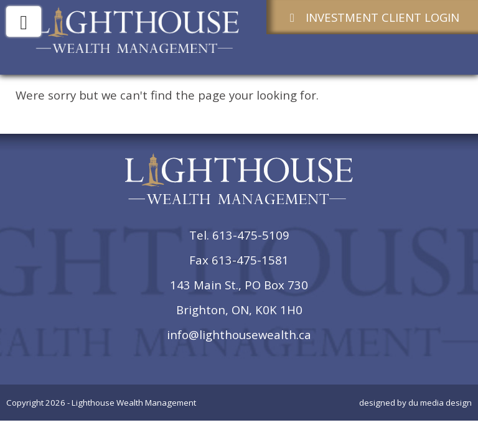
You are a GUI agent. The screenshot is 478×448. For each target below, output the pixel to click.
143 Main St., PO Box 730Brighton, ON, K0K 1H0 (239, 297)
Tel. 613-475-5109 (239, 235)
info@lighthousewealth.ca (239, 334)
